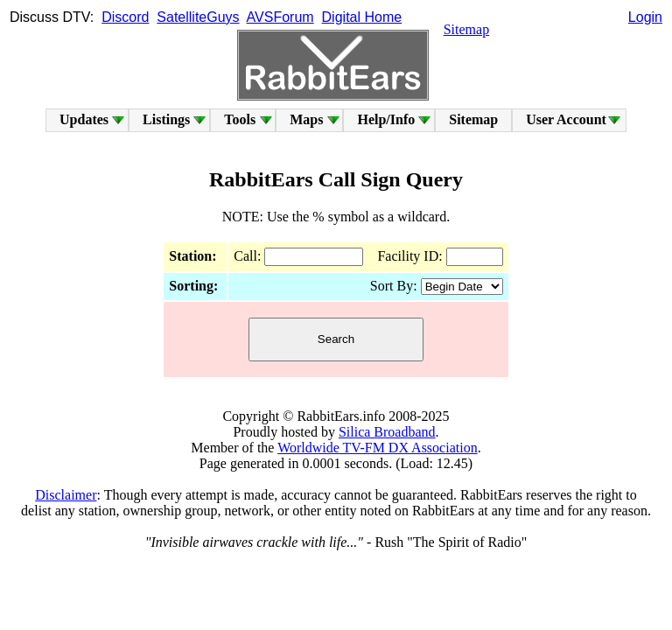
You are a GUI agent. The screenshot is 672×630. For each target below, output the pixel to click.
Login (645, 17)
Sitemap (466, 29)
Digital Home (362, 17)
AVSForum (280, 17)
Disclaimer (66, 495)
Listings (166, 119)
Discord (125, 17)
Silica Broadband (387, 432)
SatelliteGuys (198, 17)
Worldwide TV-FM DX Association (378, 448)
